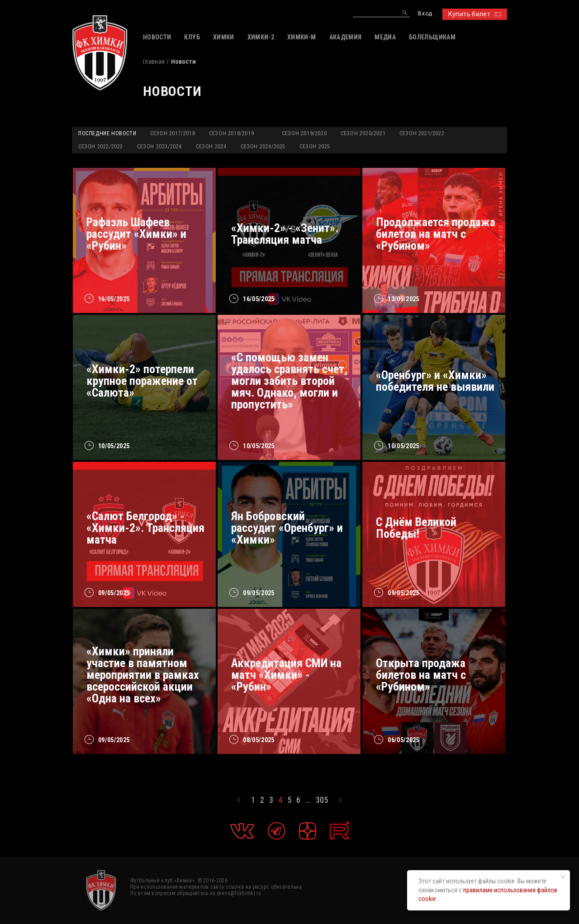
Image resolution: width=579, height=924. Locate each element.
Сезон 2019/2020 (304, 133)
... (308, 800)
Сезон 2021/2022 (422, 133)
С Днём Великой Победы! (416, 528)
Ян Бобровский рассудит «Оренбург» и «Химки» (287, 528)
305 (322, 800)
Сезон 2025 (315, 147)
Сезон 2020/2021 (363, 133)
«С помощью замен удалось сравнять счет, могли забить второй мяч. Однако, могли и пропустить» (289, 381)
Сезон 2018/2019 (231, 133)
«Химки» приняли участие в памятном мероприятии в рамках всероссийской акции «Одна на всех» (143, 675)
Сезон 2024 (211, 147)
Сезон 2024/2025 (263, 147)
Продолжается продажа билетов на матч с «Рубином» (436, 234)
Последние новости (107, 133)
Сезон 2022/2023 (101, 147)
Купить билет (475, 14)
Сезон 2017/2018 (173, 133)
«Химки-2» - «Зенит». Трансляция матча (285, 234)
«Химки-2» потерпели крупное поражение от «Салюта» (142, 381)
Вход (425, 14)
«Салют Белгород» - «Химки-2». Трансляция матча (145, 528)
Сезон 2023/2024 (159, 147)
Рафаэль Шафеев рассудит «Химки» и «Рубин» (136, 234)
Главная (154, 62)
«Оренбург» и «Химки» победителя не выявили (435, 381)
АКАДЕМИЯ (346, 37)
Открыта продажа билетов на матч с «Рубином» (421, 675)
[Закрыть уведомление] (563, 877)
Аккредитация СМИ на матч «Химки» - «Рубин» (286, 675)
